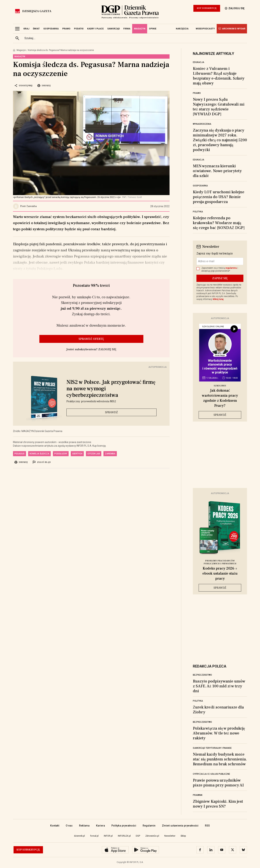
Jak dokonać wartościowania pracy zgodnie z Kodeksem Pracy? (220, 398)
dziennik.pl (79, 836)
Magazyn (21, 50)
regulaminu (231, 268)
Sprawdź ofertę (91, 339)
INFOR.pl (108, 836)
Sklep (183, 836)
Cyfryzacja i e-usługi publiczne (211, 774)
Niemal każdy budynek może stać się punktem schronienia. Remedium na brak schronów (220, 759)
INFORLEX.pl (124, 836)
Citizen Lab (94, 454)
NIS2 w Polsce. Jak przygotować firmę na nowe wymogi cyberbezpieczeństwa (111, 389)
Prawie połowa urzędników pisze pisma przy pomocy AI (218, 783)
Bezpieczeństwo (202, 675)
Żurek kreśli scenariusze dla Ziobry (218, 710)
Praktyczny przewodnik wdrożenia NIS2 (91, 401)
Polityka (198, 212)
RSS (207, 826)
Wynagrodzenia (202, 124)
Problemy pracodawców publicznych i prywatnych (220, 562)
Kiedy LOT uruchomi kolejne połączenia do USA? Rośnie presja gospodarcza (219, 197)
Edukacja (199, 62)
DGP (138, 836)
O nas (69, 826)
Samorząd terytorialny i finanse (212, 748)
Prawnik (198, 795)
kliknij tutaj (218, 299)
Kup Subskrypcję (207, 8)
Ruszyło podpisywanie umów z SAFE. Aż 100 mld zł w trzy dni (219, 686)
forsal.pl (94, 836)
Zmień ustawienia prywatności (180, 826)
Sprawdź (111, 412)
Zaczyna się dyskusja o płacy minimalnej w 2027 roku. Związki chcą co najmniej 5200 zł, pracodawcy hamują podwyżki (220, 140)
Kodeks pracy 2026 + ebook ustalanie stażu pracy (220, 573)
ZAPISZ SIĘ (220, 278)
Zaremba (110, 454)
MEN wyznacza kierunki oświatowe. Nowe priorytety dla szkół (217, 171)
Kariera (100, 826)
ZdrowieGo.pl (152, 836)
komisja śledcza (39, 454)
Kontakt (55, 826)
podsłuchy (61, 454)
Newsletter (170, 836)
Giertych (77, 454)
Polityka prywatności (124, 826)
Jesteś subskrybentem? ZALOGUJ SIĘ (91, 349)
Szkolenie (220, 386)
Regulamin (149, 826)
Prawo (197, 93)
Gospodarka (200, 186)
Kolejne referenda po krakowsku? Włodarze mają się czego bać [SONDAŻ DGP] (219, 223)
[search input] (134, 38)
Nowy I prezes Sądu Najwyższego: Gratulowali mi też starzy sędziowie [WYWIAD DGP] (219, 107)
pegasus (19, 454)
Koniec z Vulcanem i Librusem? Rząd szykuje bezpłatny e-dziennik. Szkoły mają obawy (219, 76)
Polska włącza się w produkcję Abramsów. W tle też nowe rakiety (219, 733)
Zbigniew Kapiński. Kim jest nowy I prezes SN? (218, 804)
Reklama (84, 826)
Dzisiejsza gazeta (37, 11)
